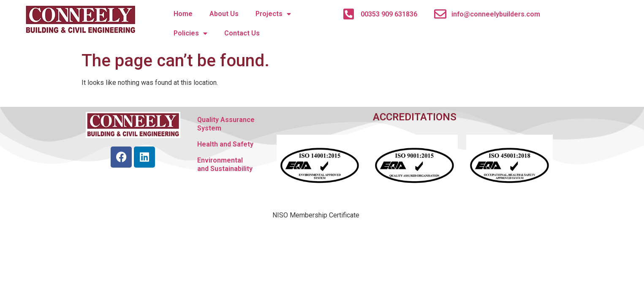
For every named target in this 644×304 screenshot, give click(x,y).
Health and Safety (225, 144)
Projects (273, 14)
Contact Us (242, 33)
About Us (224, 14)
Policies (190, 33)
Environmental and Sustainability (225, 164)
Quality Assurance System (226, 124)
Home (183, 14)
